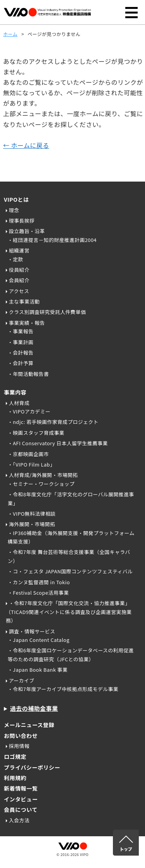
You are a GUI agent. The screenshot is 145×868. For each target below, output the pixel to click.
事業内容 (15, 392)
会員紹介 (19, 280)
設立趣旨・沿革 (27, 231)
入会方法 (19, 820)
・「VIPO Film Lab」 (32, 464)
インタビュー (21, 799)
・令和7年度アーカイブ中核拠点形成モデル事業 (63, 689)
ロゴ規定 (15, 756)
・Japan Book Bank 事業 (38, 670)
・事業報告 (20, 331)
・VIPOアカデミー (29, 411)
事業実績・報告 (27, 323)
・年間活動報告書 (28, 374)
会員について (21, 810)
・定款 (15, 259)
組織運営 (19, 250)
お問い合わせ (21, 736)
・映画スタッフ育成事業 (36, 433)
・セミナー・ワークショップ (41, 484)
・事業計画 (20, 342)
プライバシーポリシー (32, 767)
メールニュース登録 (29, 725)
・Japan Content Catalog (39, 640)
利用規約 (15, 778)
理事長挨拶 (22, 220)
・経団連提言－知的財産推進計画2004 (52, 240)
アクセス (19, 291)
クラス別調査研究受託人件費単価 (47, 312)
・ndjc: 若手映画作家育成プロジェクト (53, 422)
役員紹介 (19, 270)
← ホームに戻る (26, 145)
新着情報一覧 (21, 788)
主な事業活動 (24, 301)
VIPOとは (16, 199)
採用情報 (19, 746)
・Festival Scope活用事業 (38, 593)
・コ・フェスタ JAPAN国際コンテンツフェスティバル (70, 571)
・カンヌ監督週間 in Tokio (39, 582)
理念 (14, 210)
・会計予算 (20, 363)
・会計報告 (20, 353)
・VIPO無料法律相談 (32, 514)
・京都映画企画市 (28, 454)
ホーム (10, 34)
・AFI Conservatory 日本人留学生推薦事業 (58, 443)
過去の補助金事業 (34, 708)
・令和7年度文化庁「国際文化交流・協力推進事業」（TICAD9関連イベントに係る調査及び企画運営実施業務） (69, 612)
